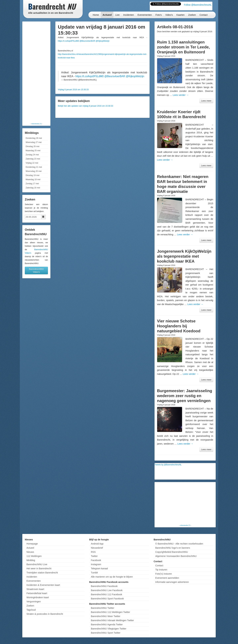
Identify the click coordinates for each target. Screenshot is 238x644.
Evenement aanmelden (167, 578)
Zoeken (192, 15)
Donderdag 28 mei (34, 138)
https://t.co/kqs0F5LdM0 (68, 41)
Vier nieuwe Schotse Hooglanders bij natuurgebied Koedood (179, 326)
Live (118, 15)
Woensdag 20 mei (34, 171)
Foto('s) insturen (164, 574)
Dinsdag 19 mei (32, 175)
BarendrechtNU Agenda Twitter (107, 624)
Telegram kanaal (99, 568)
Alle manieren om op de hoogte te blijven (112, 577)
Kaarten (181, 15)
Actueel (107, 15)
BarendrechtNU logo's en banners (173, 548)
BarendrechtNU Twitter (103, 608)
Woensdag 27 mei (34, 142)
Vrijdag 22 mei (32, 163)
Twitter (94, 556)
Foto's (159, 15)
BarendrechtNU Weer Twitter (106, 616)
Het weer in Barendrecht (39, 568)
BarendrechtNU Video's (36, 270)
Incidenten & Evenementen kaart (43, 585)
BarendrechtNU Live (37, 564)
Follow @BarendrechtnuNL (198, 5)
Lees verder (181, 95)
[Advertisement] (36, 72)
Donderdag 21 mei (34, 167)
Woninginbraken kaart (38, 597)
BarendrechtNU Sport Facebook (107, 599)
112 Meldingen (34, 556)
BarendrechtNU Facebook (104, 586)
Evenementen (145, 15)
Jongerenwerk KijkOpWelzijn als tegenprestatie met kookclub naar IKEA (184, 256)
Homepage (32, 544)
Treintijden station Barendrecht (42, 573)
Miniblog (31, 560)
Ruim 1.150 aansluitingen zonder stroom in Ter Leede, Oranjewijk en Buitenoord (183, 47)
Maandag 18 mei (33, 179)
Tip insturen (161, 570)
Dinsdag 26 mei (32, 146)
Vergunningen (34, 602)
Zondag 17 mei (32, 184)
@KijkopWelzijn (103, 41)
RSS (93, 552)
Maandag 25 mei (33, 151)
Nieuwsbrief (97, 548)
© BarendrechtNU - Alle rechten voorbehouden (179, 544)
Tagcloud (31, 610)
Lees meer (206, 101)
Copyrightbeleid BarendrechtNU (172, 552)
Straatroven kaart (35, 589)
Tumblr (94, 573)
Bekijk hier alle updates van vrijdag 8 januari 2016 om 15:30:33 (85, 106)
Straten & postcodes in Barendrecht (45, 614)
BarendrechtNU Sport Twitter (106, 633)
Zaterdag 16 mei (33, 188)
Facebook (96, 560)
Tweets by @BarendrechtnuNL (168, 465)
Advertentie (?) (36, 124)
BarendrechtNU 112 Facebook (107, 594)
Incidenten (129, 15)
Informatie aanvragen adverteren (172, 582)
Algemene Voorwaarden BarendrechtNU (176, 556)
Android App (97, 544)
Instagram (96, 564)
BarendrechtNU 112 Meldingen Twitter (110, 612)
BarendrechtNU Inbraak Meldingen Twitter (112, 620)
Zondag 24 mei (32, 155)
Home (96, 15)
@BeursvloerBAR (87, 41)
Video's (169, 15)
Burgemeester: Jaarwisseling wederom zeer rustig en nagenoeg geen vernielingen (185, 396)
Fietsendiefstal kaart (37, 593)
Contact (203, 15)
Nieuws (30, 552)
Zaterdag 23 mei (33, 159)
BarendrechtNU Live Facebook (107, 590)
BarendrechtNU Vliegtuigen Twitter (109, 629)
